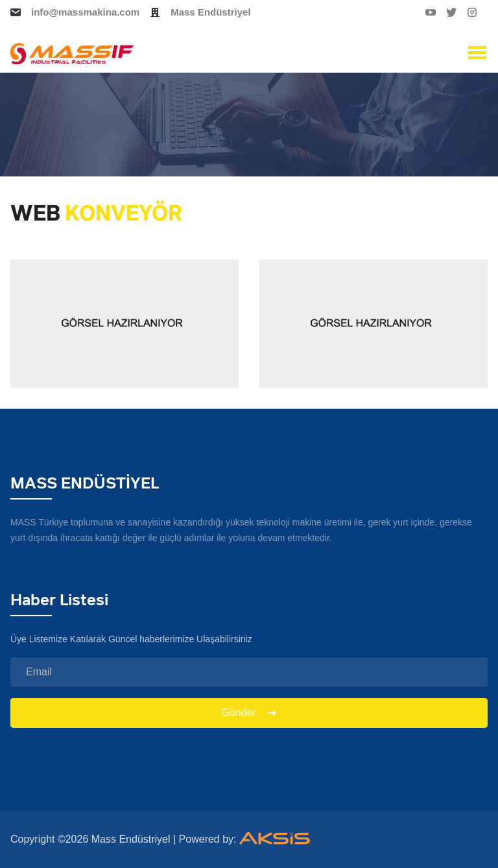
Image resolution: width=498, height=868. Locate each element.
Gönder (249, 713)
